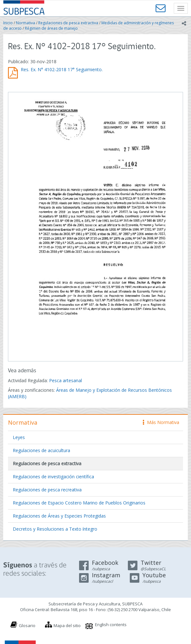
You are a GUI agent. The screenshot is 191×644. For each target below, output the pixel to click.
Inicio (8, 23)
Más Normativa (161, 422)
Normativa (26, 23)
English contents (111, 625)
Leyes (19, 437)
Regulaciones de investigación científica (53, 477)
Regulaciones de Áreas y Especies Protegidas (59, 516)
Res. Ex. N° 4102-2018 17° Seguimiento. (62, 69)
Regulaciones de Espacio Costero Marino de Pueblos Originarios (79, 503)
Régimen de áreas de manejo (51, 28)
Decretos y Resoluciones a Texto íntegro (55, 529)
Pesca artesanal (66, 380)
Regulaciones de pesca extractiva (68, 23)
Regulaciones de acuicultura (41, 450)
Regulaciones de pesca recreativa (47, 490)
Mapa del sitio (67, 625)
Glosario (27, 625)
